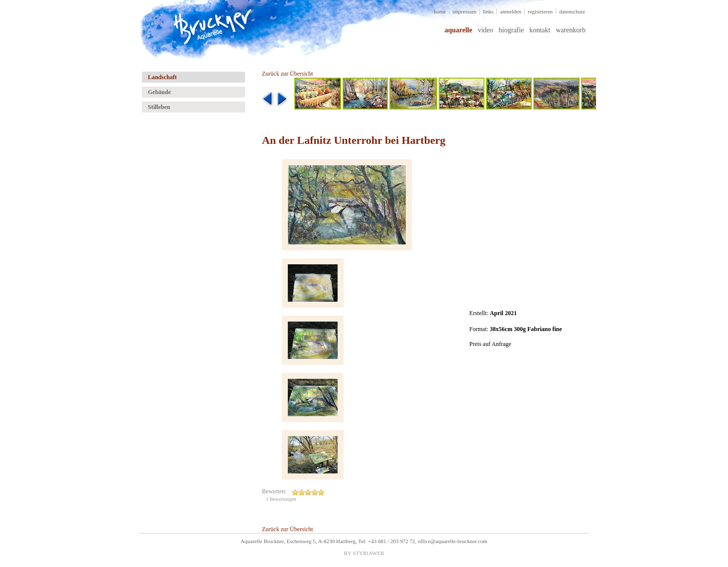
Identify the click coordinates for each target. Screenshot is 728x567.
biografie (512, 30)
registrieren (540, 11)
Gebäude (159, 92)
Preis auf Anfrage (490, 344)
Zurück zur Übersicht (288, 74)
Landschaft (162, 77)
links (488, 11)
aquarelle (459, 30)
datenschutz (572, 11)
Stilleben (159, 107)
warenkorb (571, 30)
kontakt (540, 30)
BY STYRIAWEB (364, 553)
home (440, 11)
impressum (465, 11)
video (485, 30)
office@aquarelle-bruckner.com (453, 541)
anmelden (511, 11)
